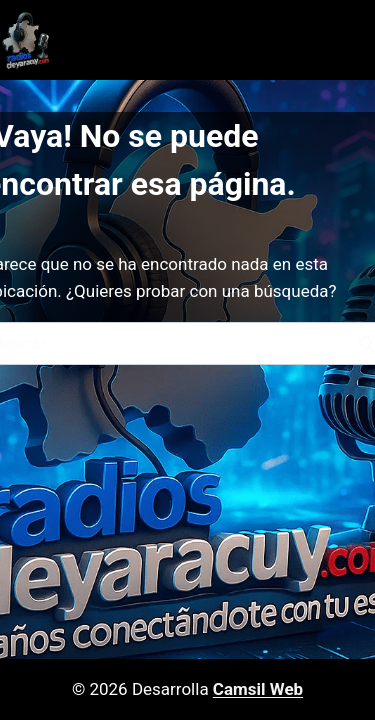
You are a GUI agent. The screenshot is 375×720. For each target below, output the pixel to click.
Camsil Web (258, 689)
